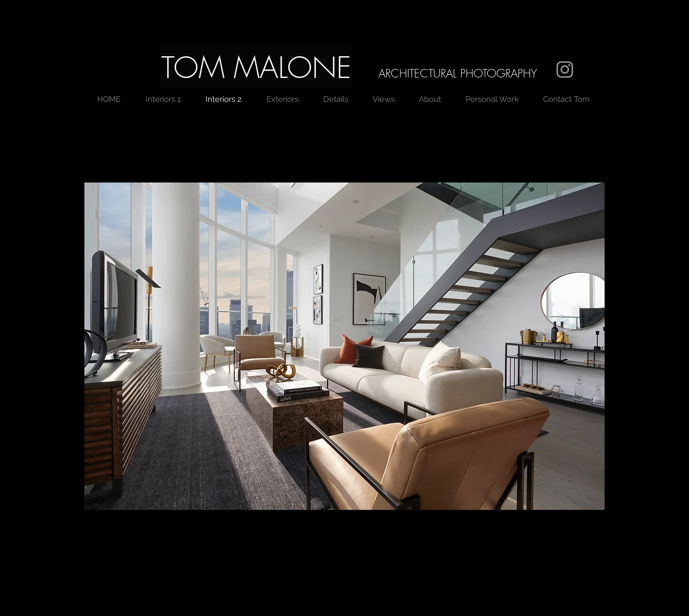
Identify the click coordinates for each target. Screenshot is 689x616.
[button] (256, 68)
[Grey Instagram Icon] (565, 70)
